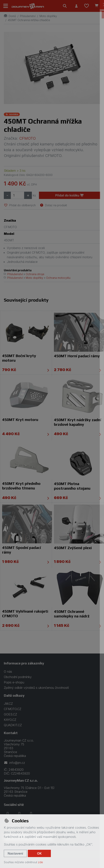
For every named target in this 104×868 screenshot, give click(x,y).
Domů (10, 16)
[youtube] (31, 814)
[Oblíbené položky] (87, 6)
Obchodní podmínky (18, 677)
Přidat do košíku (70, 195)
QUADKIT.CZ (13, 725)
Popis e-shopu (14, 682)
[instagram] (19, 814)
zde (40, 862)
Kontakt (11, 733)
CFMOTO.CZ (13, 709)
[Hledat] (65, 6)
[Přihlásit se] (76, 6)
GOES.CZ (10, 714)
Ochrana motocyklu (58, 278)
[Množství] (17, 195)
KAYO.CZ (10, 720)
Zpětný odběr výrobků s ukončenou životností (36, 688)
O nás (8, 672)
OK (39, 853)
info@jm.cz (14, 763)
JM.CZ (8, 704)
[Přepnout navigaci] (6, 6)
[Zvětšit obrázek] (52, 68)
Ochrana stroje (35, 274)
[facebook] (8, 814)
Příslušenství (28, 16)
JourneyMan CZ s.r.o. (21, 780)
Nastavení (15, 853)
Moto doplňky (48, 16)
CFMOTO (27, 138)
